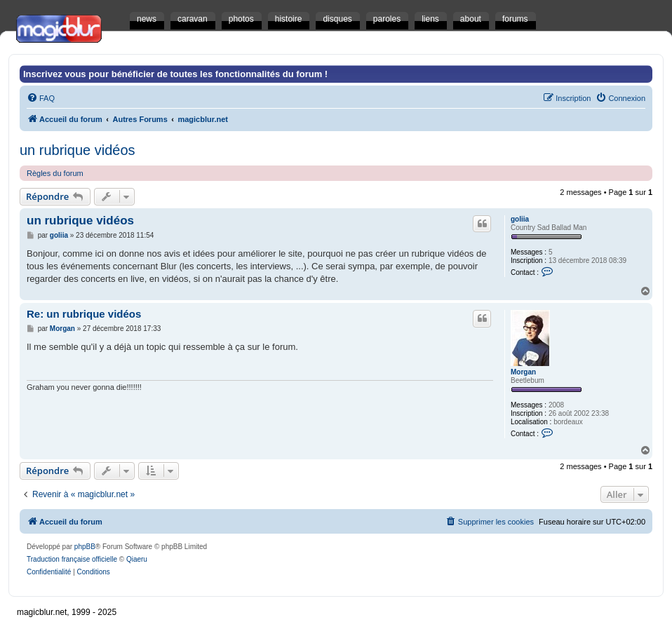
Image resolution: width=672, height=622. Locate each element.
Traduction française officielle (72, 559)
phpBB (85, 547)
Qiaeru (137, 559)
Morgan (523, 372)
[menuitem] (41, 98)
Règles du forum (55, 173)
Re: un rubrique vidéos (84, 314)
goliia (520, 219)
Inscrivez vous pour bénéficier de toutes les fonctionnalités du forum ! (175, 74)
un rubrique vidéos (78, 150)
